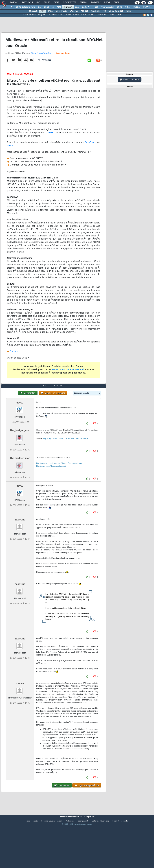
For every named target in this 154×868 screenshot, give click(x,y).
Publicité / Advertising (100, 821)
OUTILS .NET (115, 15)
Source (14, 351)
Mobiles (137, 7)
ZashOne (20, 520)
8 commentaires (63, 53)
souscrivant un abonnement (68, 370)
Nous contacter (32, 821)
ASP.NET (84, 11)
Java (77, 7)
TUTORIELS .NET (56, 15)
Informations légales (120, 821)
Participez (70, 821)
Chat (56, 2)
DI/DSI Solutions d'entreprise (28, 7)
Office (128, 7)
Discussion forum (130, 80)
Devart (11, 146)
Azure (129, 11)
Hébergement (82, 821)
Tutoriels (27, 2)
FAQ (38, 2)
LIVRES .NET (102, 15)
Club (116, 2)
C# (105, 11)
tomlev (20, 684)
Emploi (83, 2)
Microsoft (68, 7)
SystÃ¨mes (148, 7)
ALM (59, 7)
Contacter (63, 817)
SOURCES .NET (88, 15)
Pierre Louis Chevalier (41, 53)
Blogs (47, 2)
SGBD (120, 7)
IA (53, 7)
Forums (14, 2)
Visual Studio (61, 11)
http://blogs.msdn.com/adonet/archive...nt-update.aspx (66, 438)
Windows (74, 11)
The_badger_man (20, 430)
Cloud (46, 7)
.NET (42, 11)
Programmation (107, 7)
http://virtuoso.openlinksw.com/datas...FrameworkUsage (59, 463)
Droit (107, 2)
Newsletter (69, 2)
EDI (96, 7)
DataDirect (91, 142)
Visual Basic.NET (116, 11)
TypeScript (96, 11)
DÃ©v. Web (87, 7)
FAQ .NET (42, 15)
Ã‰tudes (96, 2)
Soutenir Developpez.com (52, 821)
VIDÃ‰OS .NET (72, 15)
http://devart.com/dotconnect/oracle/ (51, 466)
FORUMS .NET (30, 15)
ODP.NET (50, 133)
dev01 (20, 403)
